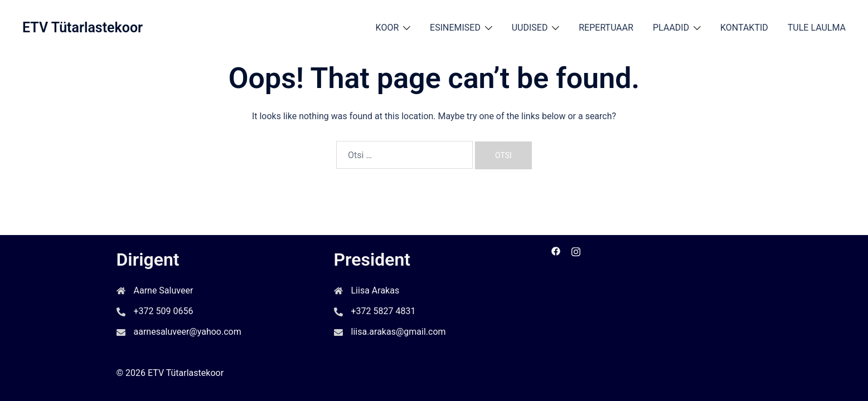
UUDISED (530, 28)
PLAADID (671, 28)
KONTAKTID (744, 28)
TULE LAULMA (817, 28)
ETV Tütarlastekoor (83, 28)
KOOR (387, 28)
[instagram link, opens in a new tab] (576, 250)
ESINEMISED (455, 28)
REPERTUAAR (606, 28)
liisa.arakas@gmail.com (399, 332)
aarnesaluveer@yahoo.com (188, 332)
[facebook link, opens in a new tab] (556, 250)
